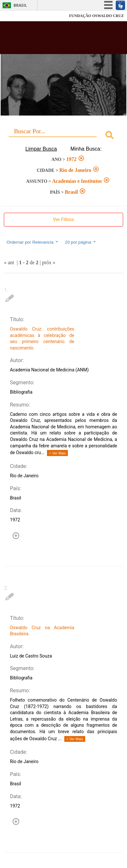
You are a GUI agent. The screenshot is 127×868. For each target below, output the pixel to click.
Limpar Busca (41, 149)
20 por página (81, 242)
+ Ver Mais (58, 453)
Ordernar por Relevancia (33, 242)
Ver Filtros (63, 219)
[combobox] (63, 136)
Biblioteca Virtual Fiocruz (54, 40)
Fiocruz (19, 16)
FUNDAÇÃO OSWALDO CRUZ (96, 16)
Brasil (20, 5)
